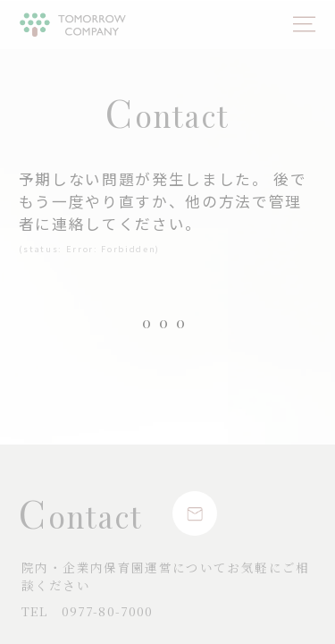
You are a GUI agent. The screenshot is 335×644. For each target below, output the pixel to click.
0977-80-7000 (88, 611)
